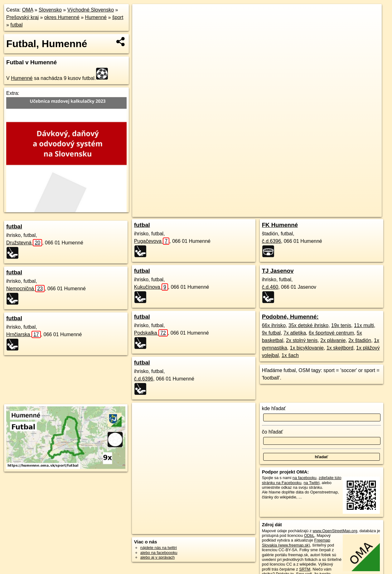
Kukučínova (151, 287)
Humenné (96, 17)
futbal (16, 25)
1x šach (290, 355)
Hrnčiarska (24, 334)
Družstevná (24, 243)
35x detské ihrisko (308, 325)
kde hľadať (274, 408)
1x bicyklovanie (307, 348)
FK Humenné (280, 225)
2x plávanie (333, 340)
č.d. (144, 379)
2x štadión (360, 340)
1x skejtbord (340, 348)
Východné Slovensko (91, 10)
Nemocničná (25, 289)
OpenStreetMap (269, 212)
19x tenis (341, 325)
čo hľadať (273, 432)
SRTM (305, 569)
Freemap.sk (301, 212)
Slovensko (50, 10)
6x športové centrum (331, 333)
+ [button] (143, 15)
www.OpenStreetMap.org (335, 531)
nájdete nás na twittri (159, 548)
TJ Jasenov (278, 271)
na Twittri (311, 483)
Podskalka (151, 333)
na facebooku (305, 478)
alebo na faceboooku (159, 553)
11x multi (364, 325)
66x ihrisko (274, 325)
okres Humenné (62, 17)
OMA (28, 10)
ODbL (309, 535)
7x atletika (295, 333)
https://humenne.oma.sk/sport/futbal (351, 212)
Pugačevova (152, 241)
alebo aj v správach (157, 557)
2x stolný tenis (302, 340)
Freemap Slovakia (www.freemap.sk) (296, 542)
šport (118, 17)
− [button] (143, 24)
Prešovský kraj (22, 17)
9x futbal (271, 333)
